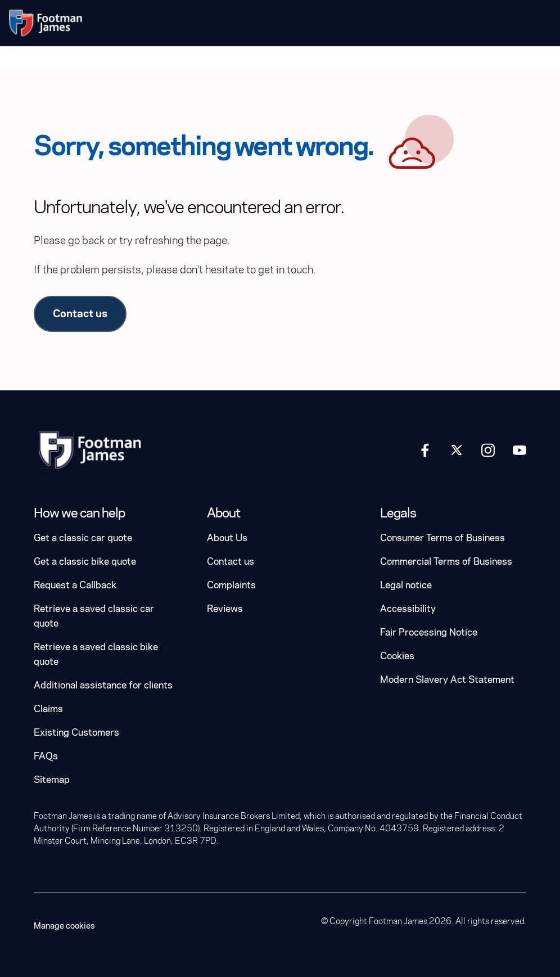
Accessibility (408, 609)
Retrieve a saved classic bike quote (96, 654)
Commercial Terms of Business (446, 562)
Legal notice (406, 585)
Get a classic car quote (83, 538)
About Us (227, 538)
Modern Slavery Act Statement (447, 680)
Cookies (397, 656)
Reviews (225, 609)
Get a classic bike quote (85, 562)
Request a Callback (75, 585)
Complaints (231, 585)
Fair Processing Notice (429, 632)
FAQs (46, 756)
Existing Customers (76, 733)
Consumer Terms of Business (442, 538)
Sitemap (52, 780)
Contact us (80, 314)
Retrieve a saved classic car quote (94, 616)
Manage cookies (64, 926)
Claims (48, 709)
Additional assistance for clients (103, 685)
